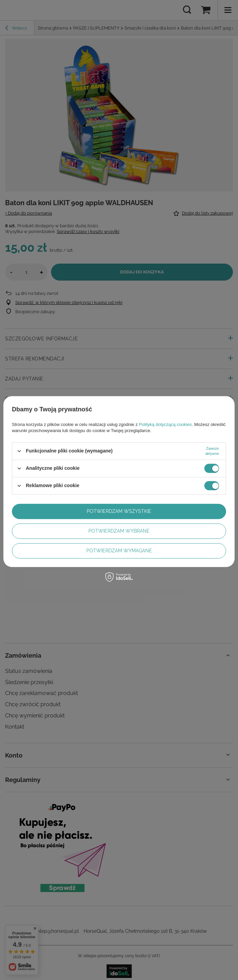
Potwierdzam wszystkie (119, 511)
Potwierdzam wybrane (119, 531)
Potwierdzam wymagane (119, 551)
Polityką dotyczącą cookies (165, 424)
